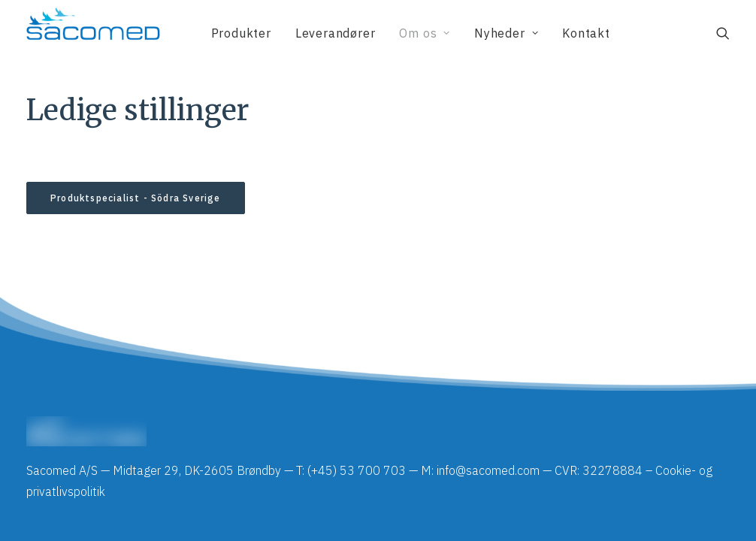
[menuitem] (241, 33)
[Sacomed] (93, 33)
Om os (425, 33)
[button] (723, 33)
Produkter (241, 33)
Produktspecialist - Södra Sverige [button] (136, 198)
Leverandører (336, 33)
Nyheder (506, 33)
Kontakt (586, 33)
